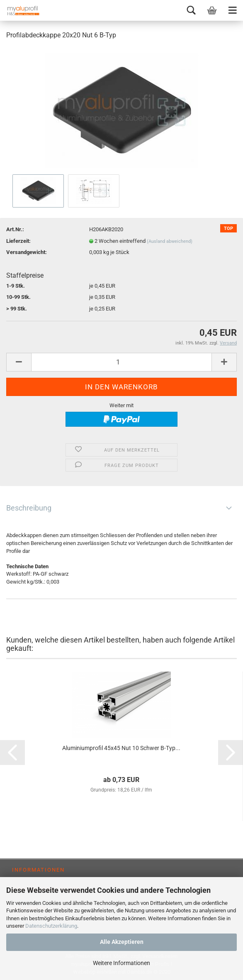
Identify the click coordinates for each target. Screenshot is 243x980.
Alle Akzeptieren (122, 942)
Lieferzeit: (18, 241)
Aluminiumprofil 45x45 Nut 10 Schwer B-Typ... (121, 748)
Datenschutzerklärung (51, 926)
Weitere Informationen (121, 963)
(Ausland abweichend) (170, 241)
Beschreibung (29, 508)
